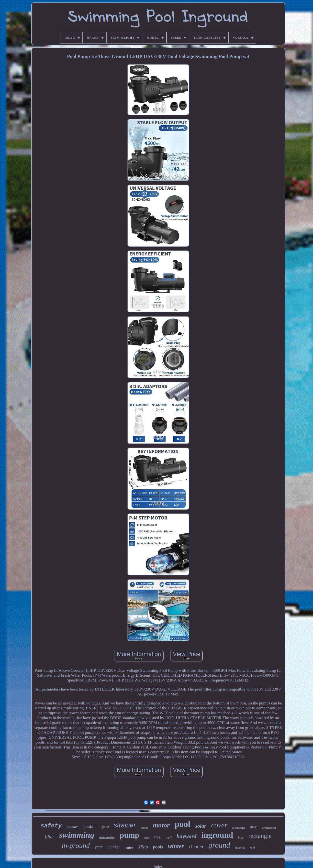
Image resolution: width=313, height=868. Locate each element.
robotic (144, 828)
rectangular (239, 828)
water (129, 847)
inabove (72, 827)
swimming (77, 835)
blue (241, 838)
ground (219, 845)
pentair (90, 826)
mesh (254, 827)
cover (219, 825)
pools (158, 847)
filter (50, 837)
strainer (125, 825)
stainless (240, 848)
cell (169, 837)
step (147, 838)
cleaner (196, 846)
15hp (143, 847)
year (99, 847)
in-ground (76, 846)
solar (201, 826)
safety (51, 826)
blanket (113, 847)
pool (182, 824)
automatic (107, 837)
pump (130, 835)
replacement (269, 828)
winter (176, 846)
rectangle (260, 836)
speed (105, 827)
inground (217, 835)
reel (252, 848)
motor (161, 825)
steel (158, 837)
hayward (187, 836)
